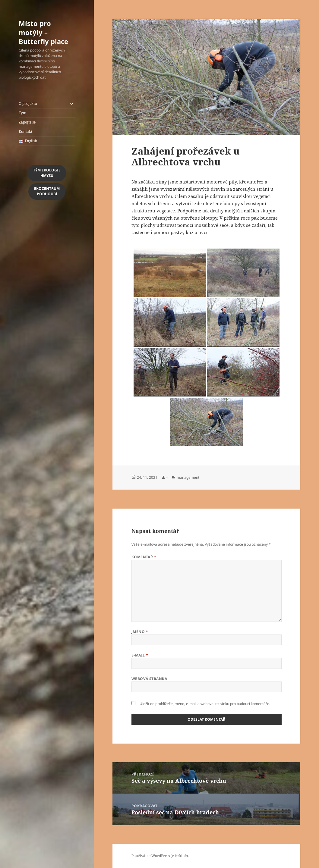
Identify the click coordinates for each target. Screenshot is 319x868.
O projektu (28, 103)
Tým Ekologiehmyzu (47, 173)
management (188, 477)
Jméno (140, 632)
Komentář (144, 557)
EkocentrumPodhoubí (47, 191)
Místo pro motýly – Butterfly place (43, 32)
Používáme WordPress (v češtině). (160, 856)
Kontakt (25, 132)
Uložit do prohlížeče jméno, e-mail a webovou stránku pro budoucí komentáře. (205, 704)
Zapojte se (27, 122)
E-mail (140, 655)
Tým (22, 113)
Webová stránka (149, 679)
